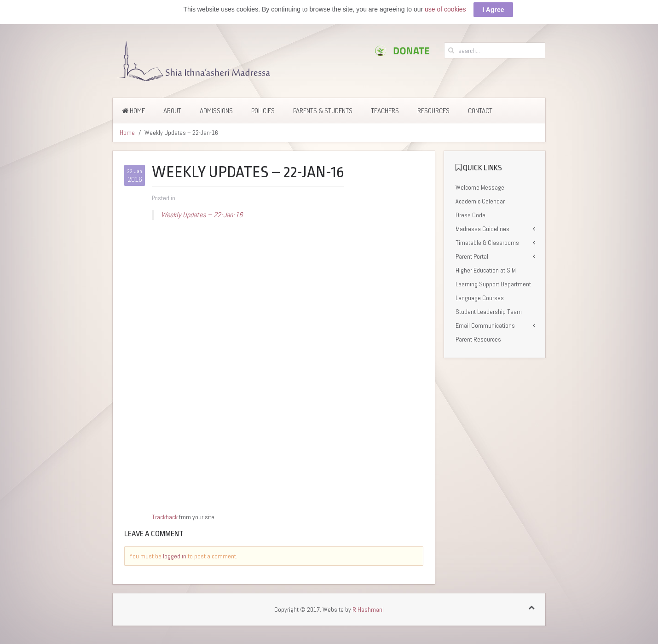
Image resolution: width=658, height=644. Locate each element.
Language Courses (480, 298)
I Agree (493, 10)
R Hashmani (368, 609)
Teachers (385, 111)
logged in (175, 556)
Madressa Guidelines (482, 229)
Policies (263, 111)
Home (133, 111)
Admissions (216, 111)
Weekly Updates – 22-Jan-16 (202, 215)
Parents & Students (323, 111)
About (172, 111)
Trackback (165, 517)
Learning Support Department (493, 284)
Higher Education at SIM (486, 270)
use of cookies (445, 9)
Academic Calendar (480, 201)
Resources (433, 111)
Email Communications (485, 325)
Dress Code (470, 215)
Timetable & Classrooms (487, 243)
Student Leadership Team (489, 312)
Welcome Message (480, 187)
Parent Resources (478, 339)
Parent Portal (472, 256)
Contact (480, 111)
